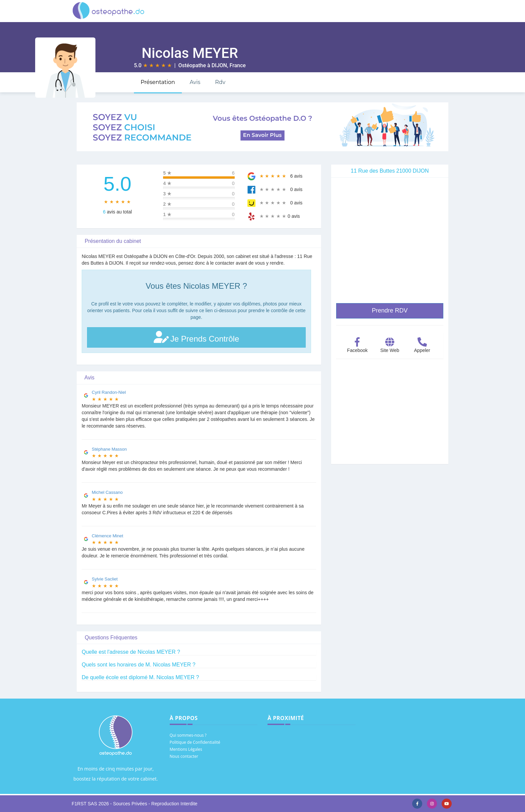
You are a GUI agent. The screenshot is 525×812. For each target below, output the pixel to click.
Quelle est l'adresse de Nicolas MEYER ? (131, 652)
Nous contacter (184, 756)
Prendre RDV (390, 310)
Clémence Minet (107, 536)
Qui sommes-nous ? (188, 735)
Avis (195, 82)
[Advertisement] (390, 417)
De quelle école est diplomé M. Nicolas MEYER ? (140, 677)
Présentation (158, 82)
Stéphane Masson (109, 449)
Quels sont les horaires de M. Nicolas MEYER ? (139, 665)
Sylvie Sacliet (105, 579)
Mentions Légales (186, 749)
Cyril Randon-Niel (109, 392)
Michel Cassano (107, 492)
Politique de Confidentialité (195, 742)
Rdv (220, 82)
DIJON (219, 65)
